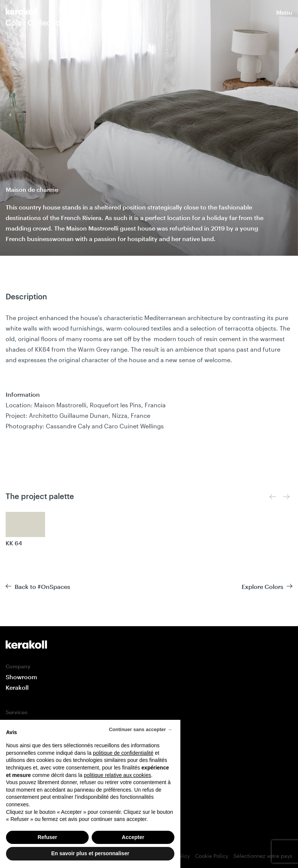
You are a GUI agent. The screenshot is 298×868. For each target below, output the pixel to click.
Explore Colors (262, 587)
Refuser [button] (47, 837)
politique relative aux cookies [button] (117, 775)
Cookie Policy (212, 856)
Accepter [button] (133, 837)
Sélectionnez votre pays (263, 856)
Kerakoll (17, 687)
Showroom (21, 677)
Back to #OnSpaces (42, 587)
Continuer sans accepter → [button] (141, 729)
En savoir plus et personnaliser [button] (90, 853)
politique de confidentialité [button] (123, 753)
